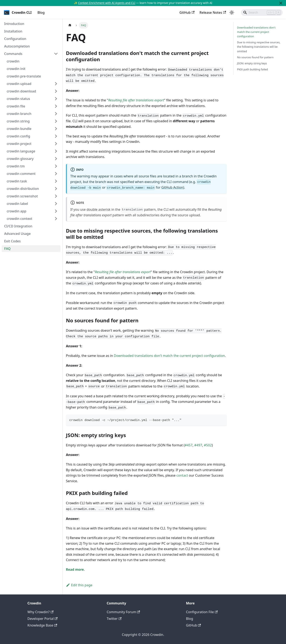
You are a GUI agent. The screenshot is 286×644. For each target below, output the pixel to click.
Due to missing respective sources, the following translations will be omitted (259, 47)
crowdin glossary (20, 159)
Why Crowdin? (41, 612)
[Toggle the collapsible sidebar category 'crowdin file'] (56, 106)
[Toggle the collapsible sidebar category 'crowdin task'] (56, 181)
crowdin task (17, 181)
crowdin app (16, 211)
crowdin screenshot (22, 196)
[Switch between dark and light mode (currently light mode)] (232, 12)
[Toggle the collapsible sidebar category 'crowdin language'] (56, 151)
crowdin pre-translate (24, 76)
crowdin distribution (23, 189)
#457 (189, 445)
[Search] (262, 12)
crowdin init (16, 69)
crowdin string (18, 121)
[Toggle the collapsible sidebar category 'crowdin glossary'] (56, 159)
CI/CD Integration (18, 226)
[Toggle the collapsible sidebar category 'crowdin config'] (56, 136)
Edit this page (79, 585)
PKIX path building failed (252, 69)
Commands (13, 54)
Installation (13, 31)
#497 (198, 445)
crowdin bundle (19, 129)
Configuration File (202, 612)
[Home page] (70, 25)
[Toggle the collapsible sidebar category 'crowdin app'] (56, 211)
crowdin (13, 61)
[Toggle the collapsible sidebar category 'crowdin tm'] (56, 166)
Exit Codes (12, 241)
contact (182, 475)
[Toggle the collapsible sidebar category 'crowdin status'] (56, 99)
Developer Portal (43, 619)
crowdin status (18, 99)
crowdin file (16, 106)
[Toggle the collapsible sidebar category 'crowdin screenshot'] (56, 196)
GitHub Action (172, 187)
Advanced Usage (17, 234)
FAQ (7, 249)
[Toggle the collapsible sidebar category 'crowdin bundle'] (56, 129)
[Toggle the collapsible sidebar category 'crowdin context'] (56, 219)
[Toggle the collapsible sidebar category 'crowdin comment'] (56, 174)
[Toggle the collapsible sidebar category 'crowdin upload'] (56, 84)
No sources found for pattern (255, 57)
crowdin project (19, 144)
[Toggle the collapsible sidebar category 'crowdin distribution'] (56, 189)
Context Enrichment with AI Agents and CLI (107, 3)
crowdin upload (19, 84)
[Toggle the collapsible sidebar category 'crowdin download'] (56, 91)
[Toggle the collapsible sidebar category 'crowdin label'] (56, 204)
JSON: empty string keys (252, 63)
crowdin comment (21, 174)
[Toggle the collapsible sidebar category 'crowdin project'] (56, 144)
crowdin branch (19, 114)
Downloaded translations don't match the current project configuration (169, 356)
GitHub (187, 12)
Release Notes (213, 12)
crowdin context (20, 219)
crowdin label (17, 204)
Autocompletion (17, 46)
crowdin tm (16, 166)
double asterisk (99, 209)
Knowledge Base (42, 625)
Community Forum (123, 612)
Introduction (14, 24)
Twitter (114, 619)
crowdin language (21, 151)
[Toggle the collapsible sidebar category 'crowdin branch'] (56, 114)
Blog (41, 12)
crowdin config (18, 136)
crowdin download (21, 91)
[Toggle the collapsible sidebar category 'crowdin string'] (56, 121)
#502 (208, 445)
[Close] (281, 3)
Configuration (15, 39)
